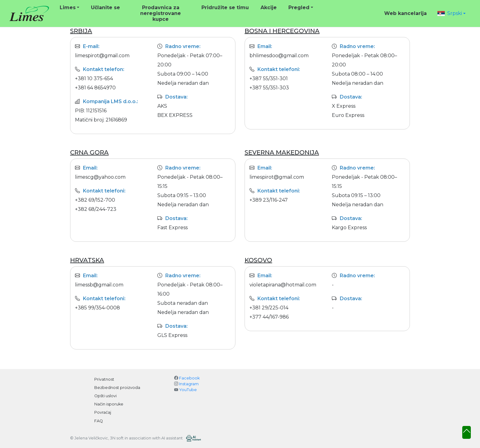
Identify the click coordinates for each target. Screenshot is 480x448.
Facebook (189, 378)
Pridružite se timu (225, 7)
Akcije (269, 7)
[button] (452, 13)
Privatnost (104, 379)
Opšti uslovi (105, 396)
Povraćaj (103, 412)
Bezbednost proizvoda (117, 388)
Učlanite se (105, 7)
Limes (68, 7)
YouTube (188, 390)
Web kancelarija (405, 13)
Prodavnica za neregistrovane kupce (161, 13)
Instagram (189, 384)
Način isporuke (109, 404)
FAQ (99, 421)
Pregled (299, 7)
